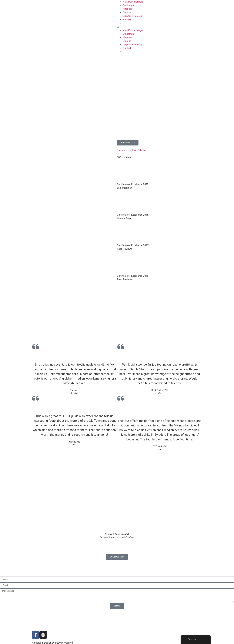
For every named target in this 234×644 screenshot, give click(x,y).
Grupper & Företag (132, 16)
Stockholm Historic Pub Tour (132, 150)
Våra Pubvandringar (133, 2)
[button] (176, 27)
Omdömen (128, 5)
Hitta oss (128, 9)
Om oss (127, 12)
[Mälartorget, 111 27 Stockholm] (59, 473)
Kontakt (127, 20)
